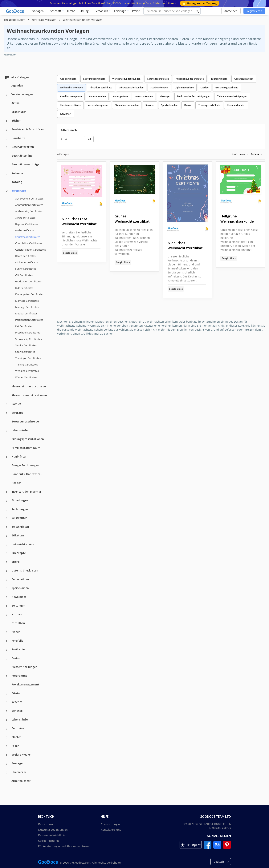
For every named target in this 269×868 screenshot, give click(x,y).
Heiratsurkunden (144, 96)
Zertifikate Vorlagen (44, 20)
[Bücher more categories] (7, 121)
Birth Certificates (25, 230)
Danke (188, 105)
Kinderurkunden (97, 96)
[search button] (197, 11)
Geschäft (55, 11)
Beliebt (255, 154)
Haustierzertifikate (70, 105)
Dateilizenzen (47, 824)
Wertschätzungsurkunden (126, 79)
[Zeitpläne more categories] (7, 729)
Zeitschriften (20, 527)
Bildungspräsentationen (28, 439)
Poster (16, 658)
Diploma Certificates (27, 262)
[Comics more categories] (7, 404)
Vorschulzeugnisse (98, 105)
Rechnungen (20, 509)
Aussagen (18, 763)
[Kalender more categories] (7, 174)
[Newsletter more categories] (7, 597)
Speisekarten (20, 588)
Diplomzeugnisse (184, 88)
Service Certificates (26, 345)
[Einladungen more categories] (7, 501)
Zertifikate (19, 191)
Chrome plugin (110, 824)
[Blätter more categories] (7, 737)
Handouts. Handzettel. (27, 474)
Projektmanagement (25, 684)
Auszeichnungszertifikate (190, 79)
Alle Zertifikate (68, 79)
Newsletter (19, 597)
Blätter (16, 737)
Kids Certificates (24, 288)
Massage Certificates (27, 307)
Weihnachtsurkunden (71, 88)
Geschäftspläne (22, 156)
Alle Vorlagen (17, 77)
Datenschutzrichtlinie (52, 835)
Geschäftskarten (23, 147)
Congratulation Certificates (31, 250)
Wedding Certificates (27, 371)
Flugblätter (19, 456)
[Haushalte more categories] (7, 139)
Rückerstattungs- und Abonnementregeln (65, 846)
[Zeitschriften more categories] (7, 527)
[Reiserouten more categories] (7, 518)
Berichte (17, 711)
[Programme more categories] (7, 676)
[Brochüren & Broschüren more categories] (7, 130)
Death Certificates (25, 256)
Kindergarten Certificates (29, 294)
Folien (15, 746)
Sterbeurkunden (159, 88)
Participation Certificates (29, 320)
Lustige (205, 88)
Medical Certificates (26, 313)
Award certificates (25, 218)
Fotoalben (18, 623)
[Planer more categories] (7, 632)
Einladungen (20, 500)
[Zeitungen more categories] (7, 606)
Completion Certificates (29, 243)
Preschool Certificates (28, 333)
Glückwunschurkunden (131, 88)
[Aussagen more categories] (7, 764)
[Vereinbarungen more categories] (7, 95)
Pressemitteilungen (24, 667)
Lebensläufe (20, 430)
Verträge (17, 413)
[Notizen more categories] (7, 615)
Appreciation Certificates (29, 205)
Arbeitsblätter (21, 781)
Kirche (71, 11)
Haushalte (18, 138)
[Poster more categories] (7, 659)
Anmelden (231, 11)
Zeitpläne (18, 728)
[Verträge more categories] (7, 413)
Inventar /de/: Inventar (26, 492)
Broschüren (19, 112)
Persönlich (101, 11)
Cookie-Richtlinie (49, 841)
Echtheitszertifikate (158, 79)
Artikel (16, 103)
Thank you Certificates (28, 358)
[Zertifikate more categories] (7, 191)
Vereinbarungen (22, 94)
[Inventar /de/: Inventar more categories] (7, 492)
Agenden (17, 85)
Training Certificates (26, 365)
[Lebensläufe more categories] (7, 431)
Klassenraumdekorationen (29, 395)
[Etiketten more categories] (7, 536)
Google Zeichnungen (25, 465)
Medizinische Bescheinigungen (194, 96)
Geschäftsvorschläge (25, 164)
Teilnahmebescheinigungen (232, 96)
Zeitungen (18, 606)
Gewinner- (66, 114)
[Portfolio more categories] (7, 641)
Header (16, 483)
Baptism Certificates (27, 224)
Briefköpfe (19, 553)
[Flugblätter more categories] (7, 457)
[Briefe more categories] (7, 562)
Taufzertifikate (219, 79)
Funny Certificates (26, 269)
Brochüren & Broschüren (28, 129)
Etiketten (18, 535)
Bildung (84, 11)
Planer (16, 632)
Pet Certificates (24, 326)
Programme (19, 676)
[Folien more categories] (7, 746)
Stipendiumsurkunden (127, 105)
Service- (150, 105)
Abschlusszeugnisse (71, 96)
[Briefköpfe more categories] (7, 553)
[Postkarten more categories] (7, 650)
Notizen (17, 614)
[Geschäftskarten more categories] (7, 147)
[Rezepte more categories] (7, 702)
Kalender (17, 173)
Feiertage (120, 11)
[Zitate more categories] (7, 694)
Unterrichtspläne (23, 544)
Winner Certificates (26, 377)
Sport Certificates (25, 352)
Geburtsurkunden (244, 79)
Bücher (16, 121)
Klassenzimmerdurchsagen (29, 386)
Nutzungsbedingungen (53, 830)
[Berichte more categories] (7, 711)
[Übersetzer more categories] (7, 773)
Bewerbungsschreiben (26, 421)
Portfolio (17, 641)
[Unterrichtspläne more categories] (7, 545)
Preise (136, 11)
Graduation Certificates (28, 281)
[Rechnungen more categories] (7, 510)
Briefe (15, 562)
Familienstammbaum (26, 448)
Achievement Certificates (29, 199)
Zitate (16, 693)
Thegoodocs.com (15, 20)
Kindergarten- (120, 96)
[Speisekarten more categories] (7, 588)
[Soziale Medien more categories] (7, 755)
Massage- (165, 96)
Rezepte (17, 702)
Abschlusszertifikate (101, 88)
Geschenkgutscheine (227, 88)
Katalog (17, 182)
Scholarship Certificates (29, 339)
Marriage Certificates (27, 301)
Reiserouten (19, 518)
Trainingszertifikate (209, 105)
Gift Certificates (24, 275)
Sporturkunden (169, 105)
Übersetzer (19, 772)
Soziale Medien (21, 755)
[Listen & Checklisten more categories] (7, 571)
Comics (16, 404)
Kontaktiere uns (111, 830)
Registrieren (254, 11)
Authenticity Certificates (29, 211)
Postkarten (19, 649)
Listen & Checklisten (25, 570)
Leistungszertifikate (94, 79)
